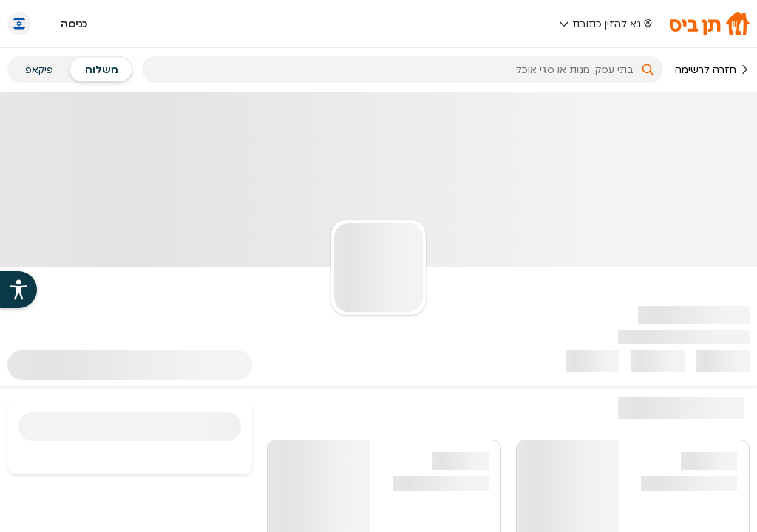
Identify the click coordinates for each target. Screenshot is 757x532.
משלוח (102, 69)
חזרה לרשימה (712, 69)
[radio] (102, 69)
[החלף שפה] (19, 24)
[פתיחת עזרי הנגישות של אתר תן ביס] (18, 290)
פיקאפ (39, 69)
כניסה (74, 24)
